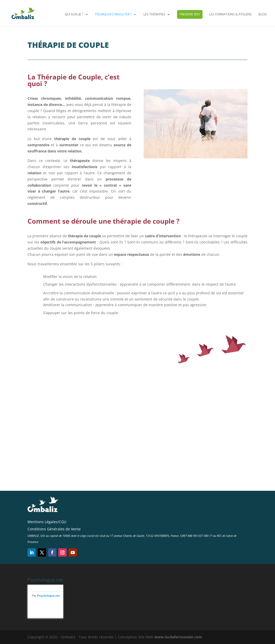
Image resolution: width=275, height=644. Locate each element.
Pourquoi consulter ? (113, 15)
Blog (263, 15)
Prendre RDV (190, 15)
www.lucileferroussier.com (178, 637)
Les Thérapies (154, 15)
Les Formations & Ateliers (231, 15)
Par (46, 596)
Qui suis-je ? (74, 15)
